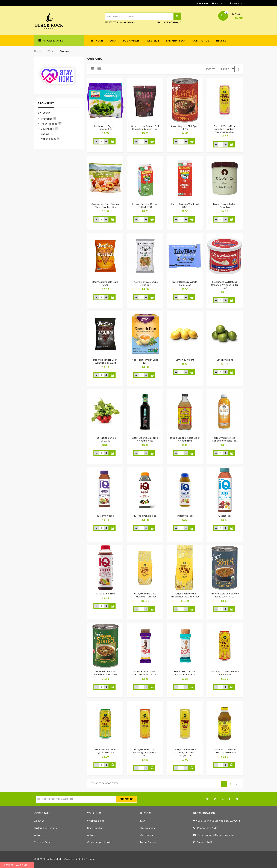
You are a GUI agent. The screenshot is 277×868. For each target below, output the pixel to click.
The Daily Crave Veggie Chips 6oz (145, 283)
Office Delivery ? (173, 23)
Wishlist (204, 3)
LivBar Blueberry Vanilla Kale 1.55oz (185, 283)
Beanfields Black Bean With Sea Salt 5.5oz (105, 361)
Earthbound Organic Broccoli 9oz (105, 128)
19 (55, 118)
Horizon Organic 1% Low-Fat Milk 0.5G (145, 205)
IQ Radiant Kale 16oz (145, 516)
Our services (148, 828)
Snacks (45, 134)
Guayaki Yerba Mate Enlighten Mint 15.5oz (105, 751)
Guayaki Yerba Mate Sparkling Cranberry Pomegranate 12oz (225, 129)
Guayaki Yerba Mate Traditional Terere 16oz (225, 751)
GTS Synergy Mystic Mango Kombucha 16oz (225, 439)
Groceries (47, 119)
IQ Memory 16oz (105, 516)
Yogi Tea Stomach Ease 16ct (145, 361)
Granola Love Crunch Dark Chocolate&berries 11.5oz (145, 128)
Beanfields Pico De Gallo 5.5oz (105, 283)
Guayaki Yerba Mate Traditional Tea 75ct (145, 595)
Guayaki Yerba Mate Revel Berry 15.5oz (225, 673)
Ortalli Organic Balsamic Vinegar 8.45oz (145, 439)
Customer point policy (100, 842)
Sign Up (219, 3)
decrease (97, 141)
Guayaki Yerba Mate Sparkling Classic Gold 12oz (145, 752)
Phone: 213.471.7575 (206, 828)
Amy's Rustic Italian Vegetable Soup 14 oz (105, 673)
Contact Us (147, 835)
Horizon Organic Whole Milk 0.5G (185, 205)
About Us (39, 821)
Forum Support (149, 842)
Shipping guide (96, 821)
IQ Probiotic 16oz (185, 516)
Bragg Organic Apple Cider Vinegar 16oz (185, 439)
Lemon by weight (185, 360)
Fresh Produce (49, 124)
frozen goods (49, 139)
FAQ (143, 821)
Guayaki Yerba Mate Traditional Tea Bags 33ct (185, 595)
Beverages (47, 129)
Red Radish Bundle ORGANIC (105, 439)
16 (60, 123)
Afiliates (39, 835)
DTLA (50, 51)
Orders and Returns (45, 828)
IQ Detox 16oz (225, 516)
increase (106, 141)
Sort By (210, 69)
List (100, 70)
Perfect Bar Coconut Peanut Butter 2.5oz (185, 673)
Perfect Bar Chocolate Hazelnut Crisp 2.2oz (145, 673)
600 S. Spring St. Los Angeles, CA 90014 (217, 821)
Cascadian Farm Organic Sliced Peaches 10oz (105, 205)
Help (160, 23)
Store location (95, 828)
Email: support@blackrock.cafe (213, 835)
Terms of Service (44, 842)
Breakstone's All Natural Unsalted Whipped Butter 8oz (225, 285)
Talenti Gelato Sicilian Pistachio (225, 205)
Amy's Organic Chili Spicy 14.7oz (185, 128)
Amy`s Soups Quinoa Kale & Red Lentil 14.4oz (225, 595)
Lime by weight (225, 360)
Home (38, 51)
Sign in (236, 3)
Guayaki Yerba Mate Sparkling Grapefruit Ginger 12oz (185, 752)
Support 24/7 (203, 842)
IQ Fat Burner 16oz (105, 594)
